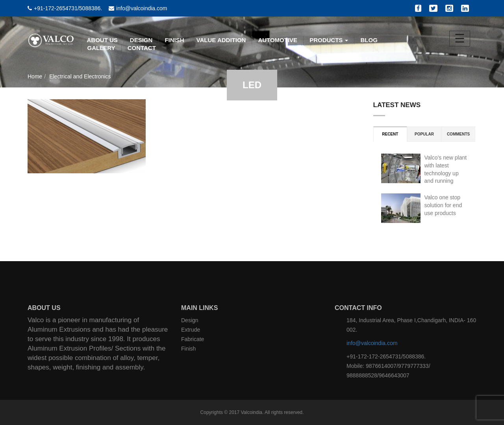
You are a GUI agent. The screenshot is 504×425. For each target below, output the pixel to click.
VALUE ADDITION (221, 40)
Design (190, 320)
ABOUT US (102, 40)
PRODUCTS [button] (329, 40)
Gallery (101, 48)
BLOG (369, 40)
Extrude (191, 330)
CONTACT (142, 48)
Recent (390, 134)
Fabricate (193, 339)
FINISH (174, 40)
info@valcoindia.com (372, 343)
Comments (458, 134)
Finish (188, 349)
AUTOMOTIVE (278, 40)
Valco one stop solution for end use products (443, 205)
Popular (424, 134)
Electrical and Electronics (80, 76)
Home (35, 76)
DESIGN (141, 40)
